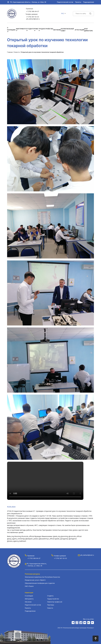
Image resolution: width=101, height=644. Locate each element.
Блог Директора (88, 30)
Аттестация (79, 30)
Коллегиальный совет (67, 30)
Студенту (30, 29)
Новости (17, 52)
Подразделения (89, 2)
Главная (10, 52)
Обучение (57, 30)
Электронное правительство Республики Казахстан (42, 577)
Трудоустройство (46, 29)
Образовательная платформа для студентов (40, 583)
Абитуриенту (21, 29)
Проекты (78, 2)
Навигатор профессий (55, 602)
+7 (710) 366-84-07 (32, 11)
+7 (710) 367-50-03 (32, 17)
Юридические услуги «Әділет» (35, 580)
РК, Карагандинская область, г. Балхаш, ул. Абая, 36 (28, 2)
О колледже (29, 596)
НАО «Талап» (29, 586)
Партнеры (51, 605)
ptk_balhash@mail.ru (33, 19)
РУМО (36, 29)
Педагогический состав (65, 2)
